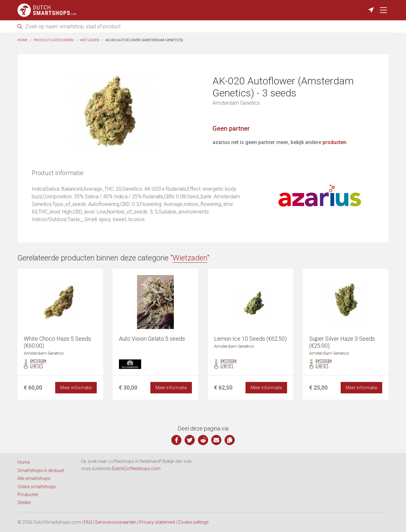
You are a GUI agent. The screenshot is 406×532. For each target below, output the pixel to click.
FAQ (88, 522)
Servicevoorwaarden (116, 522)
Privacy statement (157, 522)
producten (334, 142)
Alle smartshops (34, 478)
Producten (28, 495)
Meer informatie (76, 388)
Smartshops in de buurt (41, 470)
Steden (24, 502)
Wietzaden (89, 40)
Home (23, 40)
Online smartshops (37, 487)
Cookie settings (193, 522)
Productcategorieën (54, 40)
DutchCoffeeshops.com (136, 469)
